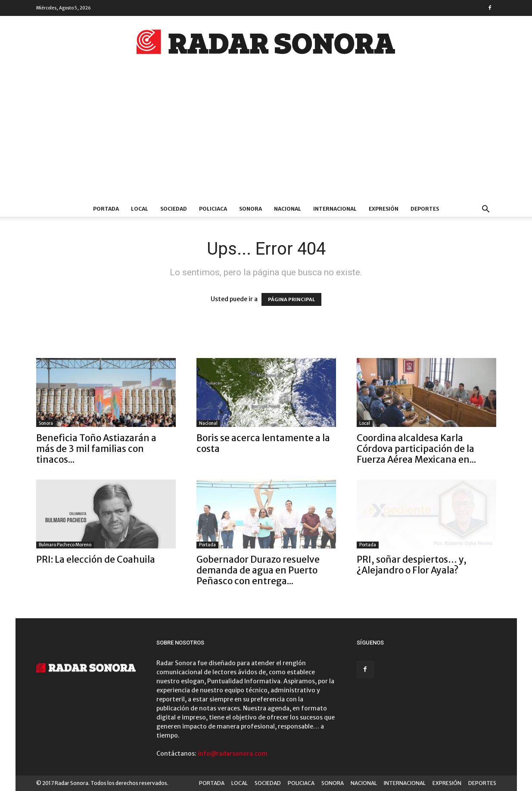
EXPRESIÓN (384, 209)
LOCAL (140, 209)
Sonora (46, 423)
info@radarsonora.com (233, 754)
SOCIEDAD (174, 209)
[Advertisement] (266, 137)
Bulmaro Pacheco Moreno (65, 545)
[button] (486, 210)
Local (365, 423)
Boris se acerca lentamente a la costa (263, 443)
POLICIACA (213, 209)
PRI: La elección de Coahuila (96, 559)
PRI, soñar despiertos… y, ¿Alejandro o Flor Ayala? (412, 565)
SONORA (250, 209)
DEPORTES (425, 209)
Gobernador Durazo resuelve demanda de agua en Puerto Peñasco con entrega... (258, 570)
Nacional (208, 423)
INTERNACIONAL (335, 209)
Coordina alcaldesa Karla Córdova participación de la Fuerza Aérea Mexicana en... (416, 449)
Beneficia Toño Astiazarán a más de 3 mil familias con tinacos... (96, 449)
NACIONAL (288, 209)
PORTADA (106, 209)
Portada (207, 545)
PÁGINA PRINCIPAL (291, 299)
